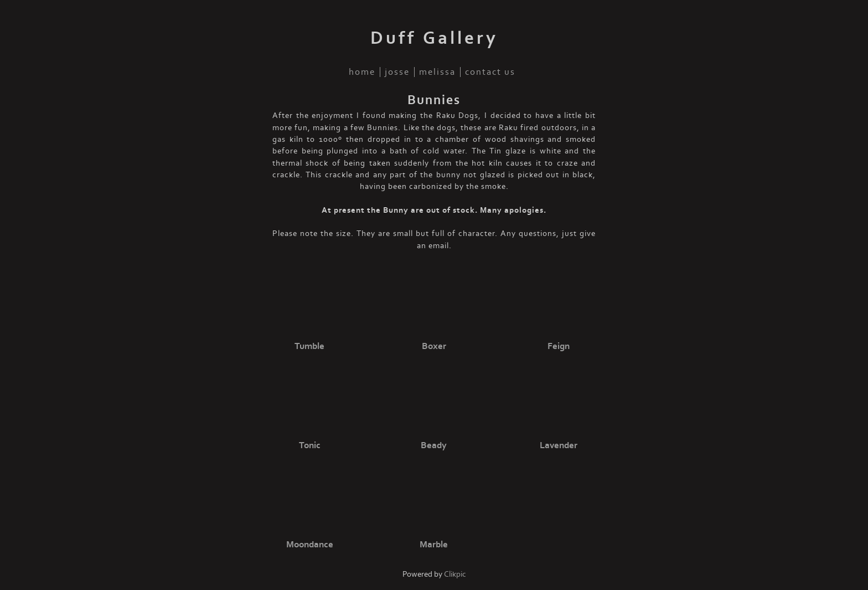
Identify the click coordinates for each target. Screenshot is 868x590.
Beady (434, 445)
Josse (397, 72)
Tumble (309, 346)
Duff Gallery (434, 38)
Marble (434, 545)
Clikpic (455, 574)
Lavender (559, 445)
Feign (559, 346)
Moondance (310, 545)
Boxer (434, 346)
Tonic (310, 445)
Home (362, 72)
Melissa (437, 72)
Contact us (490, 72)
